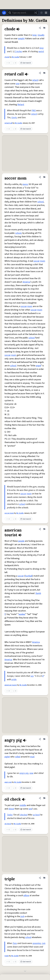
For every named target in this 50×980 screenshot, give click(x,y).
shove (11, 809)
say (32, 676)
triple (7, 956)
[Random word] (35, 13)
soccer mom (9, 513)
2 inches (18, 52)
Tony (15, 943)
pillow (26, 895)
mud (32, 757)
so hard (36, 815)
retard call (8, 123)
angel (38, 366)
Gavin (14, 118)
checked (24, 815)
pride (14, 680)
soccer (37, 261)
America (26, 282)
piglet (7, 757)
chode (7, 57)
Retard (21, 105)
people (21, 541)
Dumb (38, 593)
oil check (8, 824)
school (41, 202)
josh (22, 916)
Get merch (26, 63)
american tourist (11, 685)
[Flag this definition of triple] (44, 878)
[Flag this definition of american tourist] (44, 529)
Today (10, 815)
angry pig (8, 782)
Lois (44, 943)
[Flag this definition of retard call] (44, 73)
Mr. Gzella (15, 57)
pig (27, 773)
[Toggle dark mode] (41, 13)
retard (35, 80)
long (35, 35)
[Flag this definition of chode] (44, 28)
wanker (22, 614)
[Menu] (46, 13)
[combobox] (23, 13)
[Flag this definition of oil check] (44, 798)
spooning (37, 943)
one (18, 84)
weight (21, 39)
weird (41, 52)
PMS (34, 111)
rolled (18, 757)
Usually (41, 35)
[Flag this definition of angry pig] (44, 739)
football (29, 576)
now (31, 773)
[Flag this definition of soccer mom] (44, 177)
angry (22, 773)
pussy (25, 184)
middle (23, 805)
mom (43, 261)
